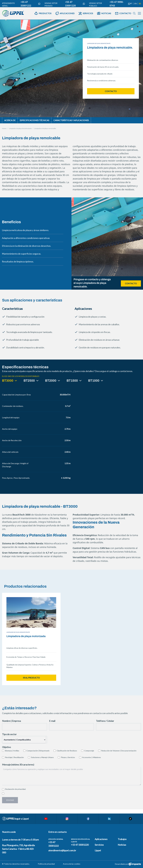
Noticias (122, 845)
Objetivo (6, 747)
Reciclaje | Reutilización (14, 757)
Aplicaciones (101, 839)
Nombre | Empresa (11, 721)
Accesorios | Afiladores (92, 757)
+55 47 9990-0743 (120, 4)
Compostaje (89, 751)
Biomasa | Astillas (12, 751)
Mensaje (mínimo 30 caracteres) (18, 765)
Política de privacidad (46, 864)
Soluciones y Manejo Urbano (42, 757)
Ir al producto (31, 678)
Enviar (10, 800)
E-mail (52, 721)
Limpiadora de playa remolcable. (45, 128)
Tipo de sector (9, 734)
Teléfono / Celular (105, 721)
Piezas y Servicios (68, 757)
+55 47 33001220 (75, 4)
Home (4, 128)
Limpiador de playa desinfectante (20, 128)
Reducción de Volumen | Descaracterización (119, 751)
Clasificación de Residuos (67, 751)
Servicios (99, 845)
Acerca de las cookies (72, 864)
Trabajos (122, 839)
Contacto (111, 91)
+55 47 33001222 (31, 4)
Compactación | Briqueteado (38, 751)
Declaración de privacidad (15, 789)
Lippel (98, 850)
